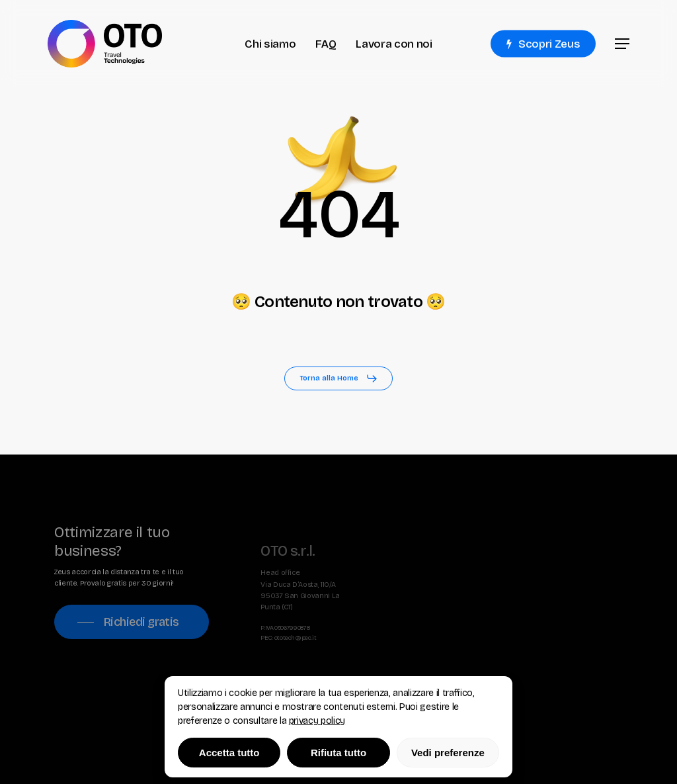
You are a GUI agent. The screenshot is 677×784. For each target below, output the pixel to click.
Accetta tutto (229, 753)
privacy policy (317, 721)
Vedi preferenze (448, 753)
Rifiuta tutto (338, 753)
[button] (622, 44)
